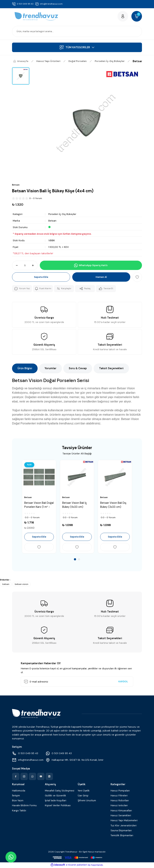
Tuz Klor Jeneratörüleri (124, 826)
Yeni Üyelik (84, 791)
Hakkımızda (19, 791)
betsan (6, 585)
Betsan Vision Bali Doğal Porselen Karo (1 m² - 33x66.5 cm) (39, 505)
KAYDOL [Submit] (123, 682)
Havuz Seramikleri (121, 816)
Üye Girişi (83, 796)
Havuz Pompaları (120, 791)
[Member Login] (122, 16)
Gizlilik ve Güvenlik (55, 796)
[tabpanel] (39, 507)
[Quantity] (25, 266)
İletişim (16, 796)
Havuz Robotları (120, 801)
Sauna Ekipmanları (121, 831)
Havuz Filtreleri (119, 796)
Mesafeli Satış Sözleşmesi (60, 791)
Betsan (52, 221)
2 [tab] (79, 560)
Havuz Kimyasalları (121, 811)
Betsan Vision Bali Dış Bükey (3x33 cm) (113, 505)
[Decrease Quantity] (15, 266)
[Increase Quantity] (34, 266)
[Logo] (36, 17)
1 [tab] (75, 560)
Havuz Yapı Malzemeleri (124, 821)
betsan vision (22, 585)
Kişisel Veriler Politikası (58, 806)
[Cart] (136, 16)
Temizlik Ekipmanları (122, 836)
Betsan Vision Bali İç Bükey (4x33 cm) (75, 505)
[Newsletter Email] (77, 682)
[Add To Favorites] (137, 277)
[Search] (77, 32)
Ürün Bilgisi (25, 369)
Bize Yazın (18, 801)
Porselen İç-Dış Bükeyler (62, 214)
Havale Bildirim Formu (24, 806)
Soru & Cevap (78, 369)
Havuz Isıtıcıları (119, 806)
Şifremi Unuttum (87, 801)
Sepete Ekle (41, 278)
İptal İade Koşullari (56, 801)
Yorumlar (50, 369)
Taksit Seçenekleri (111, 369)
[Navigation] (77, 48)
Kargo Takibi (19, 811)
